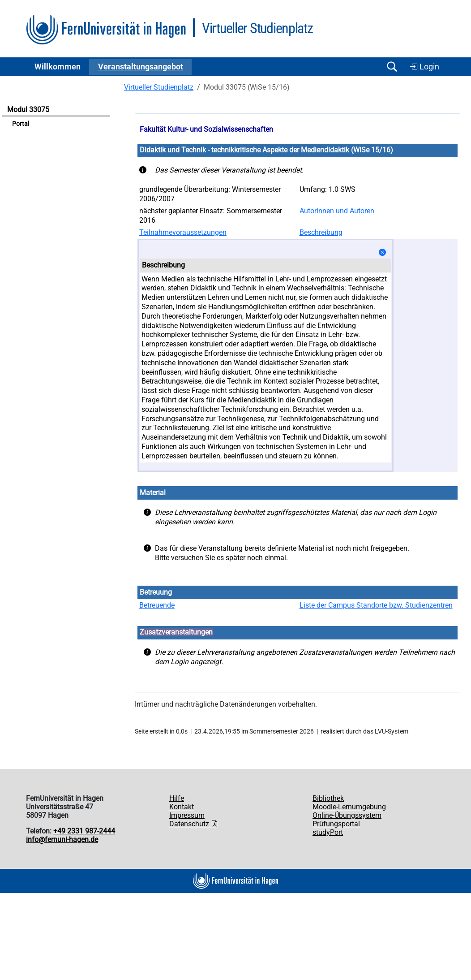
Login (424, 67)
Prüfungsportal (336, 824)
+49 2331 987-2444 (84, 831)
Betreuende (157, 605)
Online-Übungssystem (347, 815)
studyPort (328, 832)
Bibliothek (328, 798)
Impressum (187, 815)
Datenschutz (194, 824)
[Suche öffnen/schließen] (392, 67)
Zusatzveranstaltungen (176, 632)
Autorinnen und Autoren (337, 211)
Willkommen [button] (58, 67)
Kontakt (182, 807)
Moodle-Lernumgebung (349, 807)
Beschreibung (321, 232)
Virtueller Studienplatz (159, 87)
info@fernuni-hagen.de (62, 840)
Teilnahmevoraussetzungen (183, 232)
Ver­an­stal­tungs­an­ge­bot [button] (141, 67)
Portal (21, 124)
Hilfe (177, 798)
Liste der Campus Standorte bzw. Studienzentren (376, 605)
